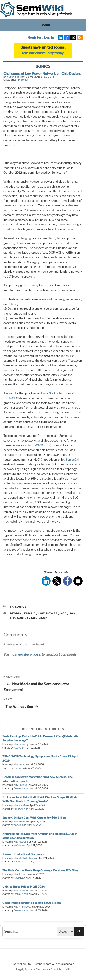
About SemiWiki (60, 969)
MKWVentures (27, 858)
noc (64, 613)
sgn (73, 613)
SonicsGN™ (35, 445)
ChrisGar (24, 785)
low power (48, 613)
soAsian (18, 825)
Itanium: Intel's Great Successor (23, 854)
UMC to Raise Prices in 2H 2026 (24, 887)
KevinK (22, 874)
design (16, 613)
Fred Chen (19, 809)
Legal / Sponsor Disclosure (32, 969)
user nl (18, 768)
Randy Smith (14, 77)
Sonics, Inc (56, 393)
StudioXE (10, 398)
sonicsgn (40, 618)
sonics (23, 618)
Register (35, 38)
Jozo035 (23, 842)
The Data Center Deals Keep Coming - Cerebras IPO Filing (40, 870)
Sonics (25, 80)
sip (12, 618)
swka (21, 765)
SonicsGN (72, 460)
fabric (30, 613)
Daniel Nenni (21, 788)
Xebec (18, 748)
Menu (43, 25)
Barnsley (24, 744)
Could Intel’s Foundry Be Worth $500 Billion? (32, 903)
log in (37, 654)
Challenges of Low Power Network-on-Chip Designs (42, 74)
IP (19, 80)
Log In (49, 38)
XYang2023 (25, 907)
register (24, 654)
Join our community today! (43, 53)
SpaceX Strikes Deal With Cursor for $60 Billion (34, 818)
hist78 (22, 805)
